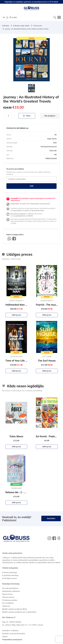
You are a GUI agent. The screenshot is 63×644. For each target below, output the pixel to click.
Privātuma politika (10, 600)
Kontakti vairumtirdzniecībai (14, 633)
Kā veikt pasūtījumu (10, 588)
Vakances (6, 606)
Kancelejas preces (10, 578)
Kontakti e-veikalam (10, 630)
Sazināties (51, 518)
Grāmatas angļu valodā (21, 26)
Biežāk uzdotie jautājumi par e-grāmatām (19, 612)
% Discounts (38, 26)
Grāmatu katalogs (10, 572)
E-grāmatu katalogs (10, 575)
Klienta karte (7, 594)
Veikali (5, 636)
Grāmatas (6, 26)
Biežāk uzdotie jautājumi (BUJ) (14, 609)
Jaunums (16, 484)
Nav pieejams (50, 116)
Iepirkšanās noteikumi (11, 591)
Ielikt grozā (16, 315)
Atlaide (31, 38)
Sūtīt (32, 186)
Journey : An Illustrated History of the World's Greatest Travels (27, 29)
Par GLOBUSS (8, 603)
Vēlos (27, 116)
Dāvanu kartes (8, 597)
